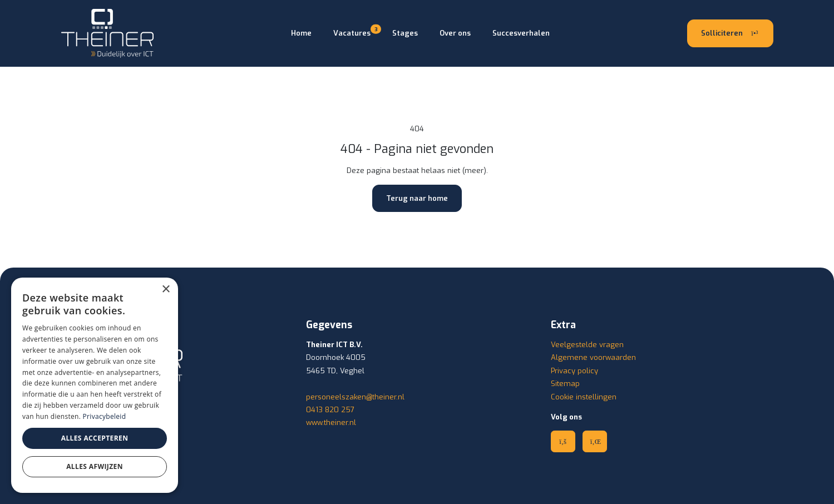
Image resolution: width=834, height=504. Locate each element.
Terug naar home (417, 198)
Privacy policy (574, 371)
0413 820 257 (330, 410)
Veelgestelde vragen (587, 345)
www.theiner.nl (331, 423)
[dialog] (95, 385)
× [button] (166, 290)
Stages (405, 33)
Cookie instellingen (584, 397)
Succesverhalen (521, 33)
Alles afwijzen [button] (95, 466)
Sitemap (565, 384)
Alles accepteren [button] (95, 438)
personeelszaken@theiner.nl (355, 397)
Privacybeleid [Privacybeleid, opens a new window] (105, 416)
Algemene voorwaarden (593, 357)
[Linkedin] (595, 441)
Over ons (455, 33)
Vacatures (352, 32)
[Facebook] (563, 441)
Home (301, 33)
